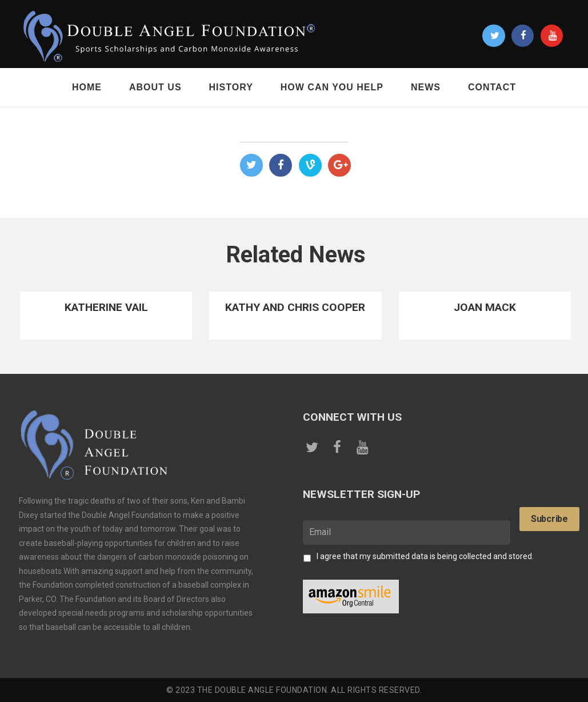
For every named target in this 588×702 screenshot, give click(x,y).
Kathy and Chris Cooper (295, 307)
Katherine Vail (106, 307)
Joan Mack (485, 307)
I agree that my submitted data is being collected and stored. (425, 556)
